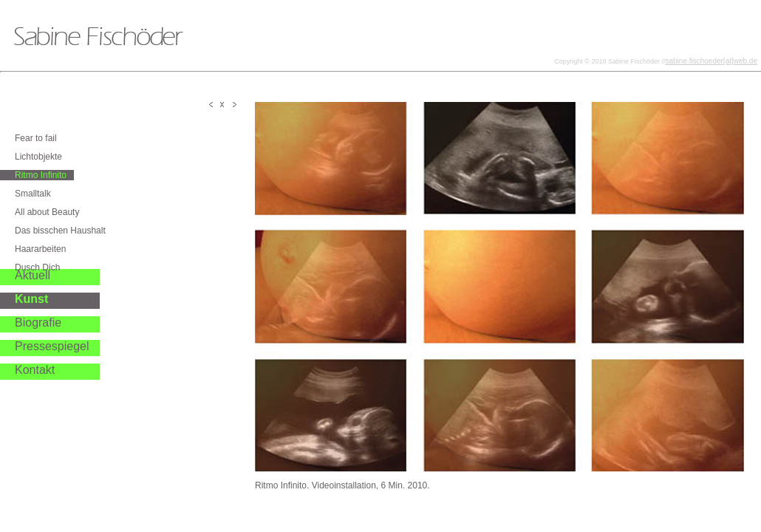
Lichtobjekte (38, 157)
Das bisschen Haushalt (60, 231)
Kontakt (35, 370)
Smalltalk (33, 194)
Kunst (31, 299)
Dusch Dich (37, 267)
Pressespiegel (52, 346)
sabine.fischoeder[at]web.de (711, 61)
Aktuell (33, 275)
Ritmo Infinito (41, 175)
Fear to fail (36, 138)
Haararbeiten (40, 249)
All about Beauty (47, 212)
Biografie (38, 323)
